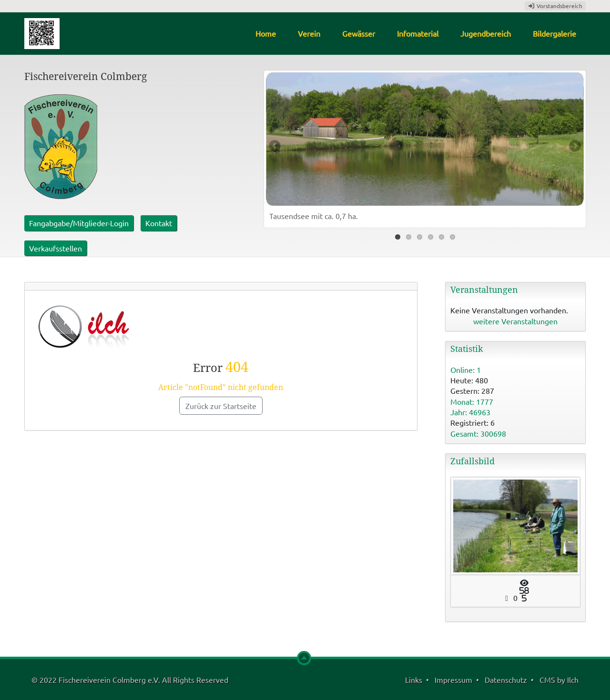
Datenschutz (506, 680)
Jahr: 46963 (470, 412)
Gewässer (359, 33)
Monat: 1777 (472, 401)
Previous (275, 147)
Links (414, 680)
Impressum (453, 680)
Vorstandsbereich (555, 6)
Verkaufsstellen (56, 248)
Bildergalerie (554, 33)
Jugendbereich (486, 33)
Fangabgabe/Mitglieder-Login (79, 223)
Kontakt (159, 223)
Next (574, 147)
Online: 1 (466, 370)
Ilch (573, 680)
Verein (309, 33)
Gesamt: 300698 (478, 433)
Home (266, 33)
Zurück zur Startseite (221, 406)
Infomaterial (418, 33)
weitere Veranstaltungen (515, 321)
